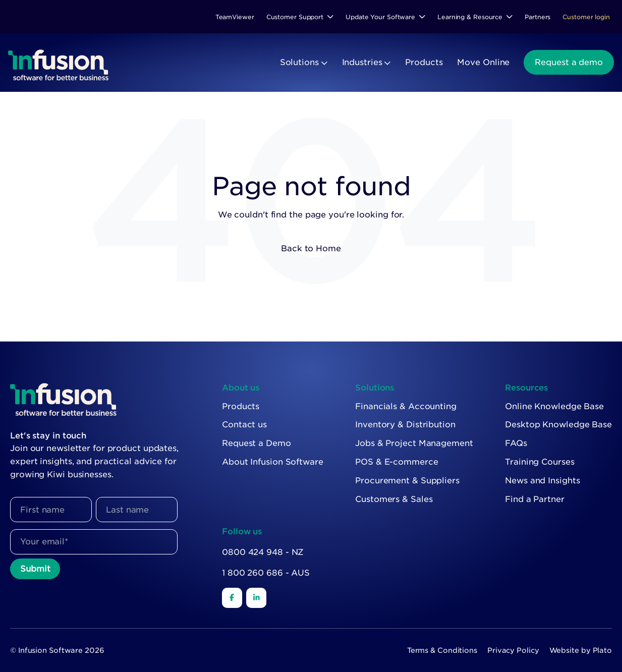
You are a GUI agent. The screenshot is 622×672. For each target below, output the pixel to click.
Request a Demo (257, 443)
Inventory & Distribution (405, 425)
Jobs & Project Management (414, 443)
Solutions (299, 62)
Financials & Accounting (406, 406)
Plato (603, 650)
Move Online (483, 62)
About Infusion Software (273, 462)
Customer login (586, 17)
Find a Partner (535, 499)
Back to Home (311, 248)
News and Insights (542, 481)
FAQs (516, 443)
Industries (362, 62)
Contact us (244, 425)
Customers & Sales (394, 499)
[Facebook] (232, 598)
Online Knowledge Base (554, 406)
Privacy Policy (513, 650)
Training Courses (540, 462)
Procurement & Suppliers (407, 481)
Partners (538, 17)
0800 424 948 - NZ (263, 552)
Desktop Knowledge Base (558, 425)
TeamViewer (235, 17)
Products (424, 62)
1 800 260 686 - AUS (266, 573)
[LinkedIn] (256, 598)
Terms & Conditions (442, 650)
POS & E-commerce (397, 462)
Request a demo (569, 62)
